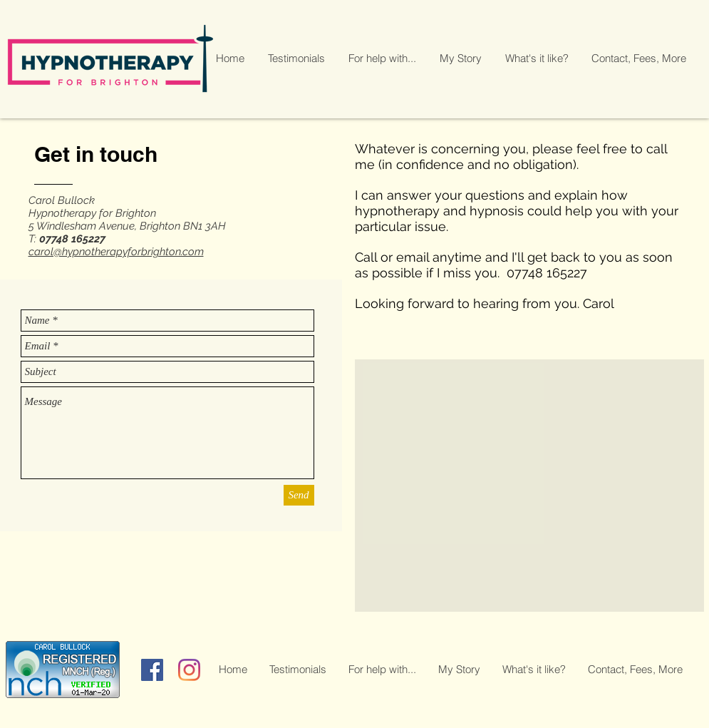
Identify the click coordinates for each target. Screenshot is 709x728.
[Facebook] (152, 670)
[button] (383, 58)
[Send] (299, 495)
